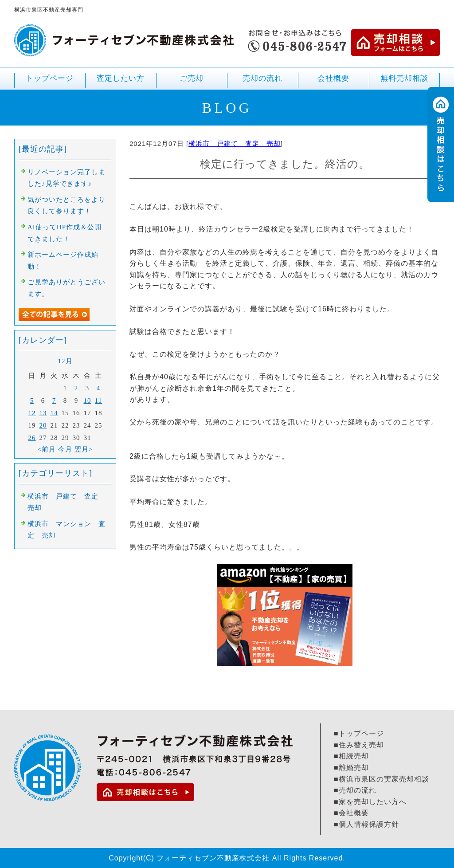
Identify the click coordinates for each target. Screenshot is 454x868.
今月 (65, 449)
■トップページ (359, 733)
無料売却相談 (404, 78)
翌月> (84, 449)
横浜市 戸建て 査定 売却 (235, 143)
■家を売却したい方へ (370, 802)
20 (43, 425)
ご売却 (192, 82)
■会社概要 (351, 813)
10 (88, 401)
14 (54, 413)
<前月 (47, 449)
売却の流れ (262, 78)
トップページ (50, 78)
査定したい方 (121, 78)
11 (98, 401)
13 (43, 413)
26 (32, 438)
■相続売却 (351, 756)
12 (32, 413)
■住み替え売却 (359, 745)
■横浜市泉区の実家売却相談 (382, 779)
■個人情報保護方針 (366, 824)
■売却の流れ (355, 790)
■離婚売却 (351, 768)
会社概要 (333, 78)
